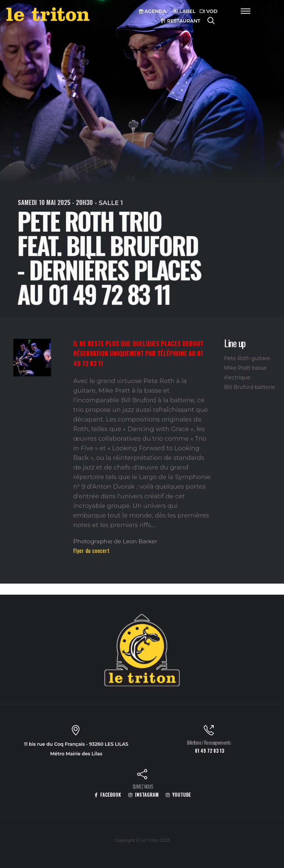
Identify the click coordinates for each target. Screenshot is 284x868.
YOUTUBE (178, 795)
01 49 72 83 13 (209, 751)
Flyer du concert (91, 550)
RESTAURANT (180, 21)
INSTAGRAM (143, 795)
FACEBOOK (108, 795)
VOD (209, 11)
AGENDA (153, 11)
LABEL (185, 11)
